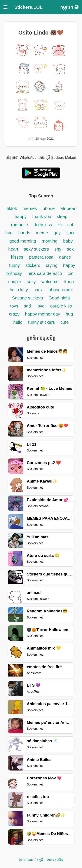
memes (30, 208)
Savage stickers (27, 298)
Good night (59, 298)
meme (42, 233)
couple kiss (61, 306)
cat (71, 273)
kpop (69, 282)
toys (14, 306)
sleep (62, 217)
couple (15, 282)
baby (68, 241)
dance (65, 257)
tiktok (12, 208)
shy (58, 249)
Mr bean (68, 208)
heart (14, 249)
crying (52, 265)
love (41, 306)
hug (69, 314)
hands (24, 233)
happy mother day (43, 314)
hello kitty (19, 290)
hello (18, 322)
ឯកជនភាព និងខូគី (31, 860)
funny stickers (42, 322)
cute (65, 322)
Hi (60, 225)
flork (70, 233)
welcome (50, 282)
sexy (31, 282)
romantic (19, 225)
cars (38, 290)
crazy (15, 314)
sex (70, 249)
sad (27, 306)
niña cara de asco (45, 273)
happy (21, 217)
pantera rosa (41, 257)
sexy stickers (36, 249)
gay (58, 233)
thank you (42, 217)
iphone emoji (60, 290)
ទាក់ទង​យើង (55, 860)
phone (49, 208)
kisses (17, 257)
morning (50, 241)
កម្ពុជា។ (69, 7)
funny (15, 265)
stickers (33, 265)
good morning (23, 241)
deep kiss (43, 225)
